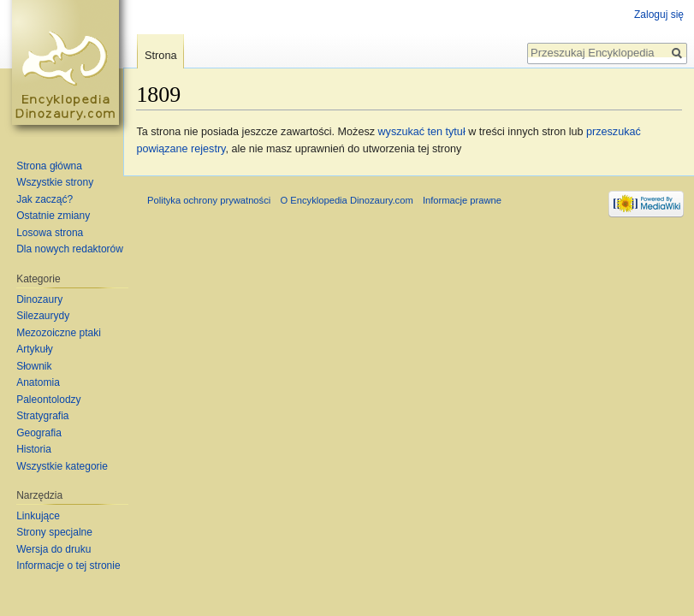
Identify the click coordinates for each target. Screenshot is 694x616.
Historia (34, 449)
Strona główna (49, 166)
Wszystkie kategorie (62, 466)
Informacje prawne (462, 200)
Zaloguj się (659, 15)
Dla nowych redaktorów (70, 249)
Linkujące (38, 516)
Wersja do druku (53, 549)
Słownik (34, 366)
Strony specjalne (54, 532)
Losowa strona (50, 233)
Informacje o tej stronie (68, 566)
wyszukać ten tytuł (421, 132)
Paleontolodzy (48, 400)
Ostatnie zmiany (53, 216)
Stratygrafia (42, 416)
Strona (161, 55)
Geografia (39, 433)
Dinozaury (39, 299)
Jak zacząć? (44, 199)
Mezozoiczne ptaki (59, 333)
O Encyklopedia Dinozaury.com (346, 200)
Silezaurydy (43, 316)
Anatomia (38, 382)
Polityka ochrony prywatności (209, 200)
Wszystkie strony (55, 182)
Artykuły (35, 349)
